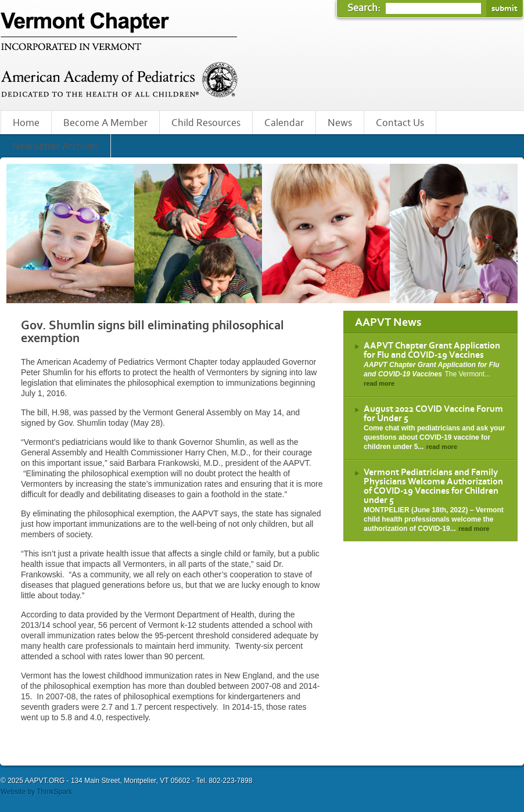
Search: (365, 8)
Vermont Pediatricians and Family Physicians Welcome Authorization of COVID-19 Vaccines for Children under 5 (433, 486)
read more (379, 383)
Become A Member (105, 123)
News (340, 123)
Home (26, 123)
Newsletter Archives (55, 146)
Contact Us (400, 123)
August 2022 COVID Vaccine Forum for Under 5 (433, 414)
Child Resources (206, 123)
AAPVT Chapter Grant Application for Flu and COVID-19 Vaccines (432, 350)
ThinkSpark (54, 792)
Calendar (284, 123)
